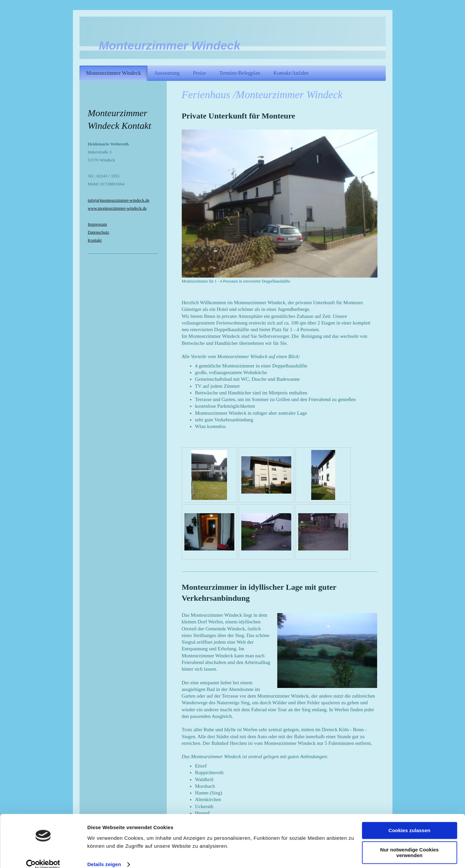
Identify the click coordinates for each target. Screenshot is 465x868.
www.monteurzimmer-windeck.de (117, 208)
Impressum (98, 224)
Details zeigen (104, 855)
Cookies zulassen (409, 821)
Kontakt (95, 240)
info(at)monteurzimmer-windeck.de (119, 200)
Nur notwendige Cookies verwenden (409, 843)
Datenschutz (99, 232)
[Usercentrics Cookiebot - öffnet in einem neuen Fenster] (43, 855)
